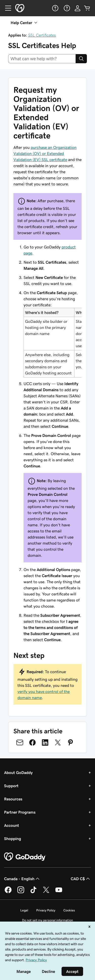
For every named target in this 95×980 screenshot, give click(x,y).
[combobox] (42, 59)
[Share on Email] (20, 742)
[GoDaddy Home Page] (25, 857)
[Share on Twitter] (58, 742)
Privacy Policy (46, 910)
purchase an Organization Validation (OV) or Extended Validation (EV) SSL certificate (45, 153)
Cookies (69, 910)
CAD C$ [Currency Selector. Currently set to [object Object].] (81, 879)
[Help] (55, 8)
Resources (13, 799)
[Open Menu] (6, 8)
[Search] (81, 59)
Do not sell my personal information (48, 920)
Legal (24, 910)
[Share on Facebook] (32, 742)
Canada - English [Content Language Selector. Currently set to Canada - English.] (22, 879)
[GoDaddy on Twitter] (46, 892)
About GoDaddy (18, 772)
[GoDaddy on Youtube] (59, 892)
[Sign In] (78, 8)
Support (11, 786)
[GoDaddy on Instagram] (21, 892)
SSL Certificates (42, 35)
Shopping (13, 839)
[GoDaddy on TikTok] (33, 892)
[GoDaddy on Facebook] (8, 892)
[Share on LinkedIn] (45, 742)
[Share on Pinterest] (70, 742)
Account (12, 825)
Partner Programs (20, 812)
